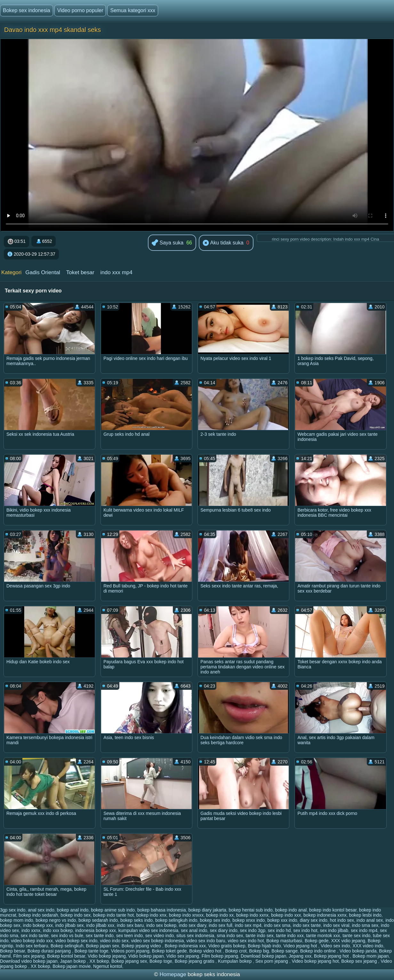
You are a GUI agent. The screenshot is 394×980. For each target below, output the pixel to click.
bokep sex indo (215, 920)
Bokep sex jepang (360, 961)
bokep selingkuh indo (176, 920)
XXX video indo (368, 946)
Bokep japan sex (103, 946)
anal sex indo (41, 910)
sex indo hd (279, 930)
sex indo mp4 (364, 930)
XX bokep (99, 961)
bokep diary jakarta (207, 910)
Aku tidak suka (223, 243)
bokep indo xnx (151, 915)
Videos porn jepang (130, 951)
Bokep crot (236, 951)
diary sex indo (313, 920)
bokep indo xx (220, 915)
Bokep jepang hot (332, 956)
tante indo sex (259, 936)
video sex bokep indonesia (157, 941)
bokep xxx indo (282, 920)
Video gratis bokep (227, 946)
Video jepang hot (301, 946)
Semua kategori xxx (133, 10)
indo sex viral (336, 925)
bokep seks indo (137, 920)
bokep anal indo (72, 910)
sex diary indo (223, 930)
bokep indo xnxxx (186, 915)
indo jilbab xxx (100, 925)
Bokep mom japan (370, 956)
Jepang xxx (300, 956)
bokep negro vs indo (56, 920)
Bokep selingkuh (67, 946)
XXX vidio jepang (348, 941)
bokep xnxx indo (249, 920)
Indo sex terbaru (32, 946)
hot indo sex (342, 920)
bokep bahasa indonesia (162, 910)
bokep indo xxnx (252, 915)
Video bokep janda (358, 951)
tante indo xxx (290, 936)
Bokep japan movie (72, 966)
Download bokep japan (263, 956)
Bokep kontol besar (66, 956)
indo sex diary (193, 925)
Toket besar (80, 272)
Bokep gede (317, 941)
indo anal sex (370, 920)
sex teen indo (129, 936)
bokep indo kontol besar (333, 910)
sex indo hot (305, 930)
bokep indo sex (76, 915)
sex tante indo (100, 936)
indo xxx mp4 (117, 272)
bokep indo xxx (286, 915)
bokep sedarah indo (98, 920)
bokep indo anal (291, 910)
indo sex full (221, 925)
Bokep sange (285, 951)
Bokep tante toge (92, 951)
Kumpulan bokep (235, 961)
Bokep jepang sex (129, 961)
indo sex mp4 (248, 925)
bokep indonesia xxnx (325, 915)
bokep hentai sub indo (251, 910)
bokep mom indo (17, 920)
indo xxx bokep (58, 930)
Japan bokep (74, 961)
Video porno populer (80, 10)
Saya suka (168, 243)
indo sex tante (307, 925)
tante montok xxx (323, 936)
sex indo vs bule (67, 936)
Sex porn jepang (272, 961)
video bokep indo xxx (32, 941)
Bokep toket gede (169, 951)
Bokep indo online (319, 951)
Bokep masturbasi (284, 941)
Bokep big (259, 951)
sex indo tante (35, 936)
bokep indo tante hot (113, 915)
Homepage (173, 974)
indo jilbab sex (70, 925)
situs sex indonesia (195, 936)
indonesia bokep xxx (96, 930)
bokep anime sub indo (113, 910)
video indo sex (114, 941)
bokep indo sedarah (38, 915)
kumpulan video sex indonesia (149, 930)
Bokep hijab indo (264, 946)
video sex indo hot (246, 941)
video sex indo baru (206, 941)
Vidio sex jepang (182, 956)
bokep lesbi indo (365, 915)
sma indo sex (230, 936)
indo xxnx (31, 930)
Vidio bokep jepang (107, 956)
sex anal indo (194, 930)
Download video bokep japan (29, 961)
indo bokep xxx (38, 925)
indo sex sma (277, 925)
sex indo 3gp (253, 930)
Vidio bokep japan (146, 956)
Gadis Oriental (43, 272)
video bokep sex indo (76, 941)
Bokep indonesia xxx (185, 946)
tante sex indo (356, 936)
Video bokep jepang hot (315, 961)
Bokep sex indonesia (27, 10)
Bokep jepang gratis (195, 961)
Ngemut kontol (108, 966)
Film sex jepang (29, 956)
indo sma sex (365, 925)
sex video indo (160, 936)
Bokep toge (161, 961)
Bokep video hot (206, 951)
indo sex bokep (161, 925)
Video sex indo (335, 946)
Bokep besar (12, 951)
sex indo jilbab (334, 930)
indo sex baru (130, 925)
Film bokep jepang (220, 956)
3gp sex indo (13, 910)
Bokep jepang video (142, 946)
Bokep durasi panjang (50, 951)
